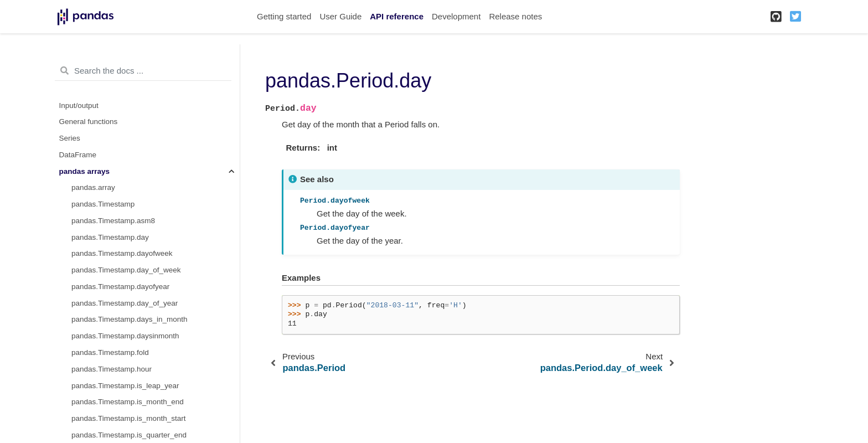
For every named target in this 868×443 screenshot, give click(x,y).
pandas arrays (85, 171)
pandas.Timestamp (103, 204)
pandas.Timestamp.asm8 (113, 221)
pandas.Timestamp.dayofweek (122, 253)
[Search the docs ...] (143, 71)
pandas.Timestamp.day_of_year (125, 303)
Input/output (79, 105)
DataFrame (78, 155)
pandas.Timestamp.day (110, 237)
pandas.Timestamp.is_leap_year (125, 386)
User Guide (340, 16)
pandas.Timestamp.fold (110, 352)
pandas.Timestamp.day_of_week (126, 270)
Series (70, 138)
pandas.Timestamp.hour (112, 369)
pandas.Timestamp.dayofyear (120, 287)
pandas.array (93, 187)
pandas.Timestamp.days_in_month (130, 319)
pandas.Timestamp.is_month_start (129, 418)
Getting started (284, 16)
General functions (89, 122)
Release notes (515, 16)
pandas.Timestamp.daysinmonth (125, 336)
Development (456, 16)
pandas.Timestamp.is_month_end (128, 402)
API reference (397, 16)
